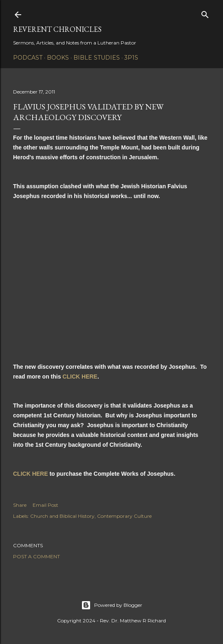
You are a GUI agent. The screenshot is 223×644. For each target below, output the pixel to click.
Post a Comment (36, 556)
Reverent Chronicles (57, 29)
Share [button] (20, 505)
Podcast (28, 58)
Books (58, 58)
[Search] (205, 13)
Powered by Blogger (112, 605)
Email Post (45, 505)
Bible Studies (97, 58)
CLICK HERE (80, 377)
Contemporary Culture (124, 516)
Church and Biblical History (62, 516)
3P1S (131, 58)
